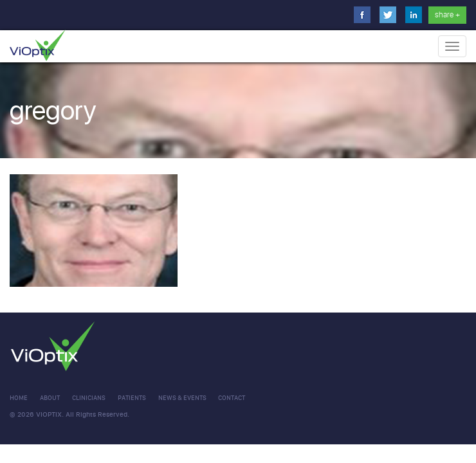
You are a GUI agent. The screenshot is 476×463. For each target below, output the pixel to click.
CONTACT (232, 398)
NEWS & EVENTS (182, 398)
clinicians (89, 398)
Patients (132, 398)
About (50, 398)
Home (19, 398)
